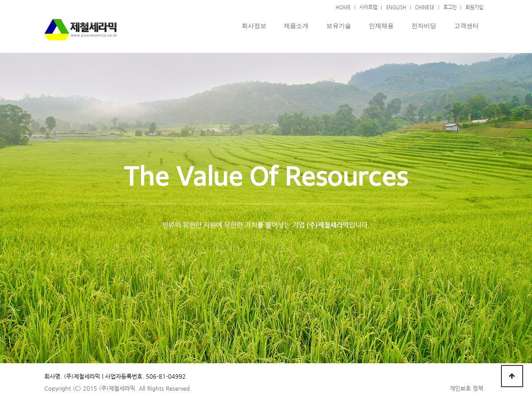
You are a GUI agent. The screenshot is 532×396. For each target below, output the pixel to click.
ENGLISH (396, 7)
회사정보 (254, 26)
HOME (343, 7)
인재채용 (381, 26)
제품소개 (296, 26)
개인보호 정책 (466, 388)
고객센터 (466, 26)
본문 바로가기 (0, 0)
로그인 (450, 7)
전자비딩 (424, 26)
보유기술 (339, 26)
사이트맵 (368, 7)
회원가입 (474, 7)
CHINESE (425, 7)
